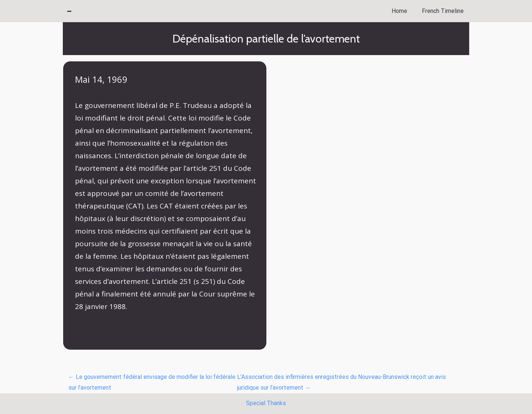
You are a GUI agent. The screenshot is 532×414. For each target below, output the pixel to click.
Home (399, 11)
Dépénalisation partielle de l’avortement (266, 39)
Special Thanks (266, 403)
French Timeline (443, 11)
